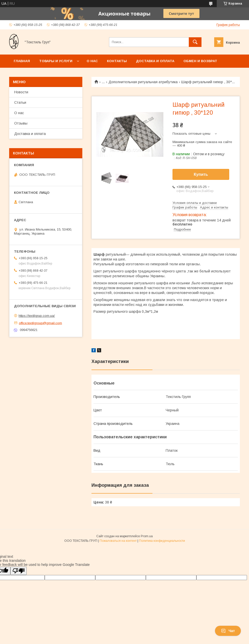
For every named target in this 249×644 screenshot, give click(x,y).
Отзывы (21, 123)
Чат (228, 631)
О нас (92, 61)
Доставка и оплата (155, 61)
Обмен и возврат (200, 61)
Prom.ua (147, 536)
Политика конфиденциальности (162, 541)
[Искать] (195, 42)
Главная (22, 61)
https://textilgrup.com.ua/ (37, 316)
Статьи (20, 102)
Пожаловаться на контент (118, 541)
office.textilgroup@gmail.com (40, 323)
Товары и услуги (56, 61)
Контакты (117, 61)
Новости (21, 92)
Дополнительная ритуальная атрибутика (143, 82)
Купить (201, 174)
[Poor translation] (19, 571)
